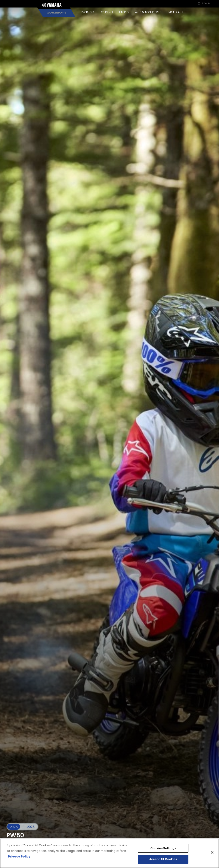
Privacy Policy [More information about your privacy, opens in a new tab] (19, 857)
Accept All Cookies (163, 859)
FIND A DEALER (175, 12)
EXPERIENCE (107, 12)
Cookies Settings (163, 848)
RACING (124, 12)
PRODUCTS (88, 12)
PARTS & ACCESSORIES (148, 12)
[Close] (212, 852)
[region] (109, 853)
